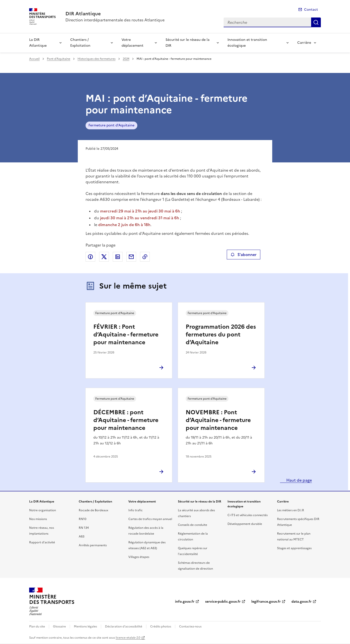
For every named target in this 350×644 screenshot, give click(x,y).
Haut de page (299, 480)
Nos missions (38, 519)
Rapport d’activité (42, 542)
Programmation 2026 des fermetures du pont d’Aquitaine (221, 335)
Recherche (316, 22)
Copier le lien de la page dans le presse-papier (145, 257)
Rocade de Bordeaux (93, 510)
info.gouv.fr (185, 602)
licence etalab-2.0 (128, 638)
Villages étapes (139, 557)
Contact (311, 10)
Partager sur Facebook (90, 257)
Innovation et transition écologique (247, 43)
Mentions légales (85, 626)
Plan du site (37, 626)
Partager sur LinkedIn (118, 257)
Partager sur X (104, 257)
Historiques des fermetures (96, 59)
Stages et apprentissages (294, 548)
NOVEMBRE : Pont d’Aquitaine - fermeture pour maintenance (218, 420)
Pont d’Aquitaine (59, 59)
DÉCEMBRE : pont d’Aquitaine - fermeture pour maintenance (126, 420)
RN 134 (84, 528)
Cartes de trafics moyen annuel (150, 519)
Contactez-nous (190, 626)
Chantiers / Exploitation (80, 43)
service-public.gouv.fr (223, 602)
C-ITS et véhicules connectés (248, 515)
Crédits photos (161, 626)
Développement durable (245, 524)
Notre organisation (43, 510)
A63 (82, 537)
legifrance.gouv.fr (266, 602)
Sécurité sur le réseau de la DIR (188, 43)
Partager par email (131, 257)
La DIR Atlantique (38, 43)
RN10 (83, 519)
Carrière (304, 43)
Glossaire (59, 626)
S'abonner (243, 255)
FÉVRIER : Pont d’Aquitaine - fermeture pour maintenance (126, 335)
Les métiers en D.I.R (291, 510)
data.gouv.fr (302, 602)
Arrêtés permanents (93, 545)
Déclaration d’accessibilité (124, 626)
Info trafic (136, 510)
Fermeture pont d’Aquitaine (111, 125)
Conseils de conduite (192, 525)
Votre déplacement (132, 43)
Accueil (34, 59)
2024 (126, 59)
